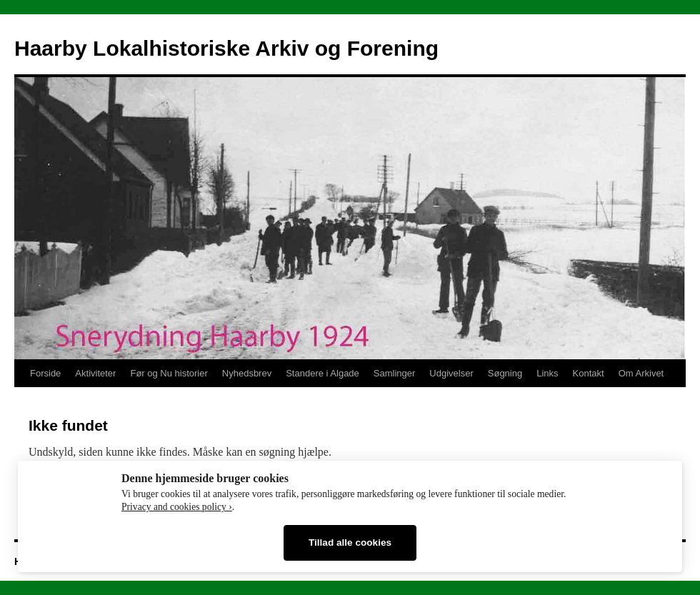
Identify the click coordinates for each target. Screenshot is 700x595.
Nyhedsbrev (247, 373)
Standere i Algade (322, 373)
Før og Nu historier (169, 373)
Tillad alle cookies (350, 542)
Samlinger (395, 373)
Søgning (505, 373)
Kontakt (589, 373)
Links (547, 373)
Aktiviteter (95, 373)
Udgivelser (451, 373)
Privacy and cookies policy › (177, 507)
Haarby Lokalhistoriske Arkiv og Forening (226, 48)
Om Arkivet (641, 373)
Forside (45, 373)
